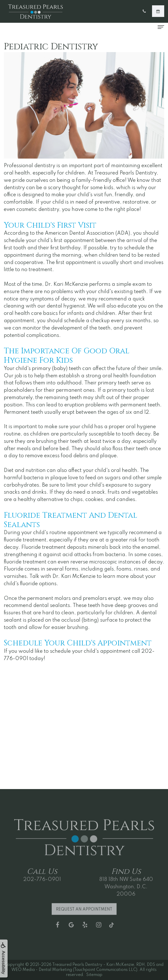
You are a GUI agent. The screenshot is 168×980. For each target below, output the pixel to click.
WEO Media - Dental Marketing (42, 970)
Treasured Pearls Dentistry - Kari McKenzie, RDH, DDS (104, 965)
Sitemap (94, 975)
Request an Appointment (84, 914)
